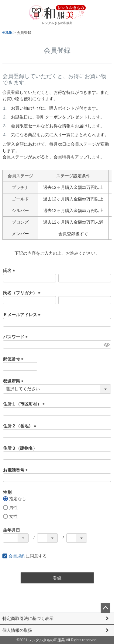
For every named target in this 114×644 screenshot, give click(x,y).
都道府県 (14, 381)
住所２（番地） (21, 426)
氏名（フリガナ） (23, 293)
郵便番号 (14, 359)
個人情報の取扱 (17, 630)
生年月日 (12, 530)
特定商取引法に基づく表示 (28, 618)
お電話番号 (16, 470)
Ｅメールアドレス (23, 315)
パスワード (16, 337)
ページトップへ (105, 608)
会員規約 (17, 556)
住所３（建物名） (20, 448)
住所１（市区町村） (25, 404)
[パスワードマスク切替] (106, 345)
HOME (7, 33)
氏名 (10, 271)
